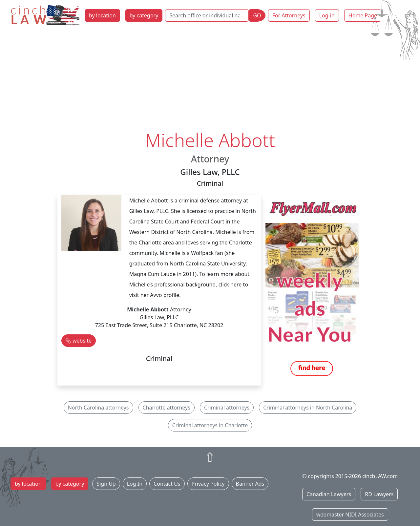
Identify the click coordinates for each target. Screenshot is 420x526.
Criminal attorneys (227, 408)
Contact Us (167, 484)
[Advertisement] (210, 80)
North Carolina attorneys (98, 408)
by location (102, 15)
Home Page (363, 15)
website (82, 341)
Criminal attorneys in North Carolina (308, 408)
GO (257, 15)
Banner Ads (250, 484)
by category (144, 15)
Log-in (327, 15)
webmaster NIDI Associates (350, 515)
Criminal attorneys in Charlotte (210, 425)
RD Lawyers (379, 494)
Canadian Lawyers (329, 494)
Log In (135, 484)
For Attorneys (289, 15)
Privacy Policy (208, 484)
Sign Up (106, 484)
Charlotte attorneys (167, 408)
